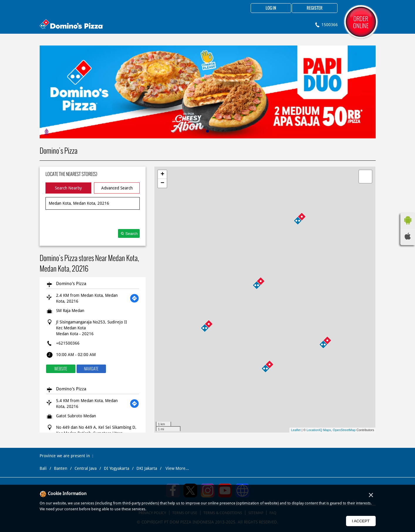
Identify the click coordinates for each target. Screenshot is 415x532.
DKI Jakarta (147, 468)
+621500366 (68, 343)
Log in (271, 8)
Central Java (86, 468)
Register (315, 8)
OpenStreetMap (344, 430)
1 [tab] (207, 131)
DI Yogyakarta (117, 468)
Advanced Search (117, 188)
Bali (43, 468)
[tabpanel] (208, 92)
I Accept (361, 521)
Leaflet (296, 430)
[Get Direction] (134, 298)
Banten (61, 468)
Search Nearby (68, 188)
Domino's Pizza (71, 284)
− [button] (162, 183)
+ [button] (162, 174)
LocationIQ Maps (319, 430)
